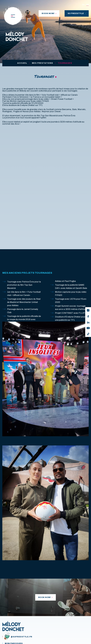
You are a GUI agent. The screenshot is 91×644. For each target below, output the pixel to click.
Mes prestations (43, 63)
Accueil (22, 63)
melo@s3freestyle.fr (17, 637)
